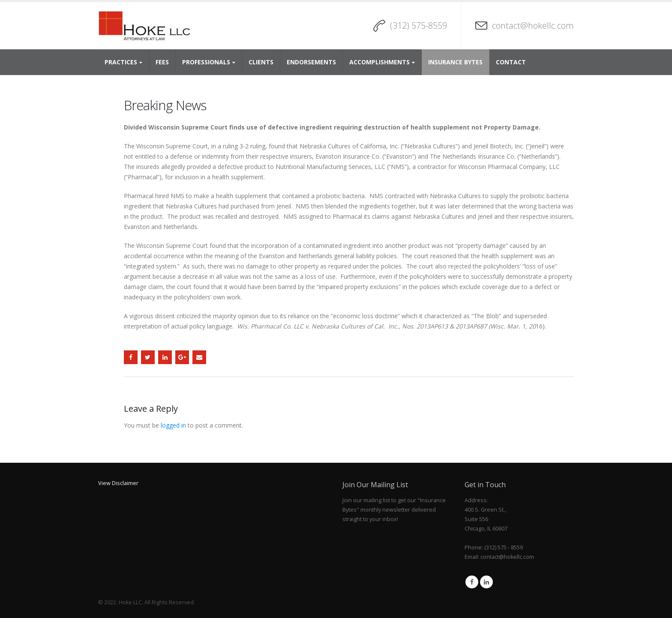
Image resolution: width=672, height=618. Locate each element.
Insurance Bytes (455, 62)
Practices (121, 62)
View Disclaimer (118, 483)
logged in (173, 425)
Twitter (148, 357)
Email (199, 357)
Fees (162, 62)
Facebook (131, 357)
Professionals (206, 62)
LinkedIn (165, 357)
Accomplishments (379, 62)
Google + (182, 357)
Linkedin (486, 582)
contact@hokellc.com (533, 26)
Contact (511, 62)
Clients (261, 62)
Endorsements (311, 62)
